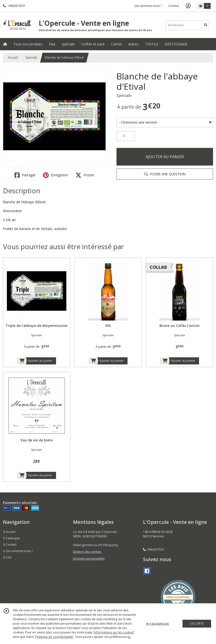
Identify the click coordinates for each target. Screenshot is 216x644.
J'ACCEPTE (197, 624)
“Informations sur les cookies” (114, 632)
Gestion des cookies (87, 552)
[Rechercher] (206, 25)
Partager (25, 175)
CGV (7, 557)
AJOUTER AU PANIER (165, 157)
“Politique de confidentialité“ (54, 637)
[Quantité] (126, 136)
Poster (85, 175)
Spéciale (31, 58)
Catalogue (11, 538)
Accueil (13, 58)
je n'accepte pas (158, 624)
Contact (174, 6)
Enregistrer (56, 175)
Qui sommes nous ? (18, 551)
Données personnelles (89, 559)
